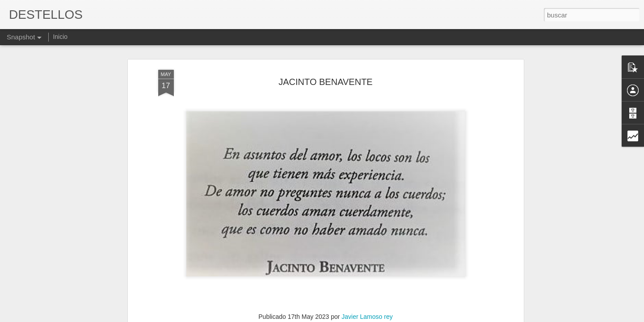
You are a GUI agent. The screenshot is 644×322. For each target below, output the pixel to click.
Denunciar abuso (386, 317)
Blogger (357, 317)
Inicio (60, 37)
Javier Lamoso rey (367, 245)
